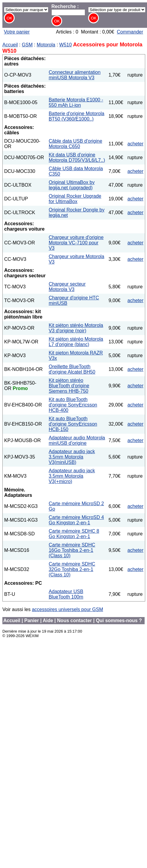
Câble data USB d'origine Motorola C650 (75, 144)
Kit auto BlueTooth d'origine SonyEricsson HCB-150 (73, 424)
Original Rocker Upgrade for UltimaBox (75, 199)
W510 (65, 45)
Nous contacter (74, 620)
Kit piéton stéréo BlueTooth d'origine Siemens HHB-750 (69, 386)
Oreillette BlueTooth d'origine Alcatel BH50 (72, 369)
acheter (135, 144)
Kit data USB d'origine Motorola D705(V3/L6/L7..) (77, 157)
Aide (48, 620)
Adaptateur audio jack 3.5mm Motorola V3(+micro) (72, 476)
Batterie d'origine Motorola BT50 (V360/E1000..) (76, 116)
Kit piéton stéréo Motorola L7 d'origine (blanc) (76, 342)
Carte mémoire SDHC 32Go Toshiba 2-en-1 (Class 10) (72, 569)
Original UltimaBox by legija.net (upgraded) (72, 185)
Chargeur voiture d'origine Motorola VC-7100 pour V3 (76, 243)
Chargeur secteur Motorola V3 (67, 287)
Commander (130, 32)
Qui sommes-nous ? (119, 620)
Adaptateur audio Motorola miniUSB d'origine (77, 440)
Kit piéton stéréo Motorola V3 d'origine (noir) (76, 328)
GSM (27, 45)
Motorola (46, 45)
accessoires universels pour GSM (68, 609)
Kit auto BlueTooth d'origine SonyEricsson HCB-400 (73, 405)
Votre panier (17, 32)
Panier (32, 620)
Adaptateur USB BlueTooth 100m (66, 594)
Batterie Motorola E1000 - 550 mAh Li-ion (76, 102)
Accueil (10, 45)
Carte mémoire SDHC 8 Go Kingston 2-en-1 (74, 534)
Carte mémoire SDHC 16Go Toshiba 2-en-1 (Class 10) (72, 550)
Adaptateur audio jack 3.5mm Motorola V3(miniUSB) (72, 457)
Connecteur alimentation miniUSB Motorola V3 (75, 75)
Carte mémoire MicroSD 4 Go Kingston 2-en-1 (76, 520)
